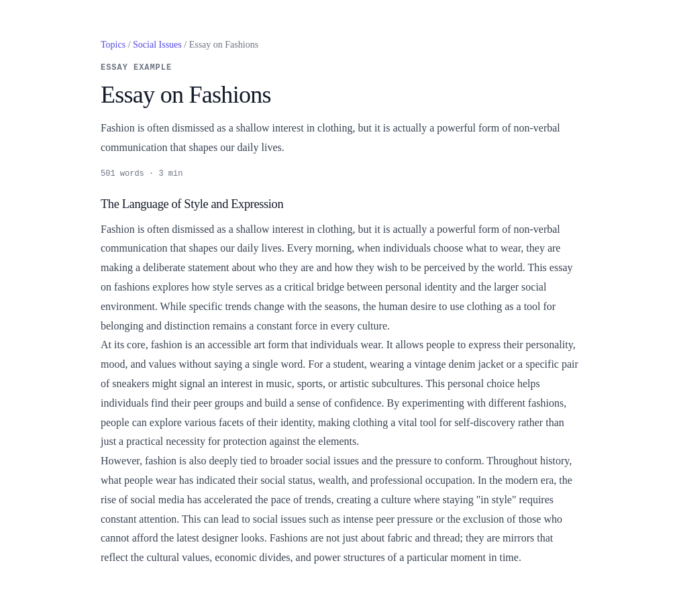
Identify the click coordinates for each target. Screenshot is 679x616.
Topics (113, 45)
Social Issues (157, 45)
